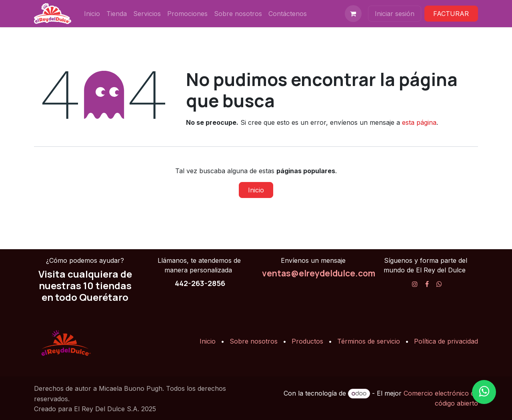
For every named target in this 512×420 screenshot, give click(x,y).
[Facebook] (427, 284)
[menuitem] (92, 14)
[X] (439, 284)
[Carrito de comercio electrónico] (353, 14)
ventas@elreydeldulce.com (319, 273)
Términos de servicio (369, 341)
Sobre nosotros (254, 341)
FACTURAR (451, 14)
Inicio (256, 190)
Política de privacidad (446, 341)
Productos (307, 341)
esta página (419, 122)
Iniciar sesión (395, 14)
